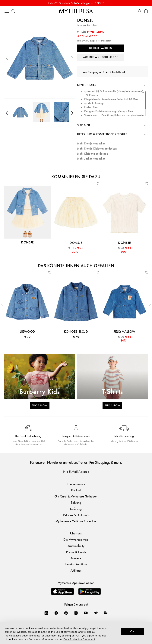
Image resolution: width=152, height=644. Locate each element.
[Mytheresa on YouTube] (86, 613)
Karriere (76, 558)
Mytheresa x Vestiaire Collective (76, 521)
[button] (7, 58)
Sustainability (76, 546)
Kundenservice (76, 484)
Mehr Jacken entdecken (91, 159)
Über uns (76, 533)
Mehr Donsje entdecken (91, 144)
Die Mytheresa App (76, 539)
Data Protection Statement (79, 639)
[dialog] (76, 633)
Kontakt (76, 490)
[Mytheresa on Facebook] (56, 613)
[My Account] (139, 11)
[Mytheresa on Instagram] (76, 613)
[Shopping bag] (146, 11)
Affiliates (76, 570)
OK (132, 631)
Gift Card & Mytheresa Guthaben (76, 496)
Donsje (85, 21)
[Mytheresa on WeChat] (106, 613)
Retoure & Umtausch (76, 515)
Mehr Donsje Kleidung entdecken (97, 149)
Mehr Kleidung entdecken (92, 154)
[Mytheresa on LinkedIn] (46, 613)
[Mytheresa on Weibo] (96, 613)
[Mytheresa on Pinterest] (66, 613)
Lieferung (76, 509)
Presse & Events (76, 552)
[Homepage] (76, 11)
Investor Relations (76, 564)
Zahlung (76, 502)
